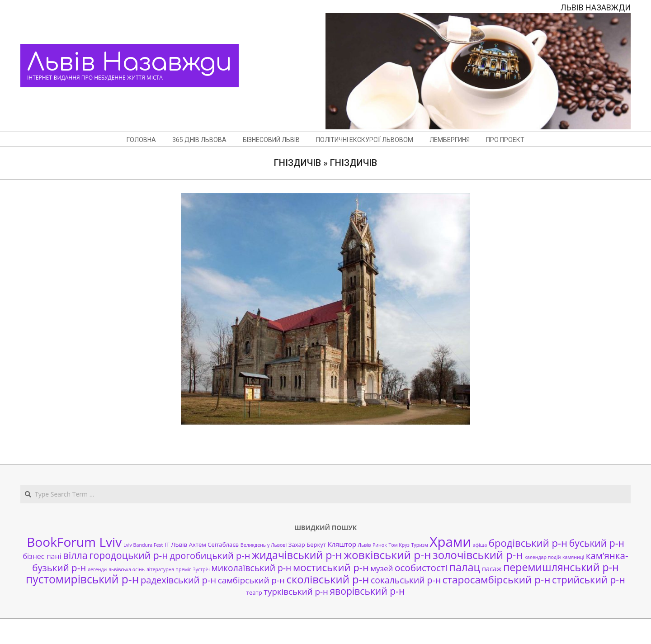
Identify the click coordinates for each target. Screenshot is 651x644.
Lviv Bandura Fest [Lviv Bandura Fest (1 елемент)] (143, 545)
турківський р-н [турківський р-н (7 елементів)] (296, 591)
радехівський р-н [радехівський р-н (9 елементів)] (178, 580)
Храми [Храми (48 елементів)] (451, 542)
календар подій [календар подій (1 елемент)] (542, 557)
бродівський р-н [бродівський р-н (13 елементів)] (528, 543)
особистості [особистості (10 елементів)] (421, 568)
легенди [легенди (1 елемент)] (97, 569)
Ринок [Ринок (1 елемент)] (380, 545)
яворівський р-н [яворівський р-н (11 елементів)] (367, 591)
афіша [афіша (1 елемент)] (480, 545)
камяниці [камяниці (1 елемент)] (573, 557)
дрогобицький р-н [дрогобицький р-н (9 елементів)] (210, 556)
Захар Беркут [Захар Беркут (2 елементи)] (307, 545)
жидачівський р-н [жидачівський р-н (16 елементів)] (297, 555)
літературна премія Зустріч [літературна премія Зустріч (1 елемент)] (178, 569)
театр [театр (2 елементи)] (254, 592)
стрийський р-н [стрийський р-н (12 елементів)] (589, 580)
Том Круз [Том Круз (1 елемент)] (399, 545)
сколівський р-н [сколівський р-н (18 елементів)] (328, 579)
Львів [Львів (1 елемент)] (365, 545)
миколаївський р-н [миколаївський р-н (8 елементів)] (252, 568)
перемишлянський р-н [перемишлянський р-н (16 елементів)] (561, 567)
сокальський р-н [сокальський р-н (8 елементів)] (406, 580)
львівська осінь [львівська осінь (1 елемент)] (127, 569)
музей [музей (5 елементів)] (382, 568)
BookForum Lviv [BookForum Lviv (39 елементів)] (74, 542)
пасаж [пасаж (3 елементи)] (492, 568)
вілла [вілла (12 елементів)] (75, 555)
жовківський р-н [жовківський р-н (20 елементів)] (387, 555)
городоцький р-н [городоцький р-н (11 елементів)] (128, 555)
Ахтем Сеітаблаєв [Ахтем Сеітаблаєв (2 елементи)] (214, 545)
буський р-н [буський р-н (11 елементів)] (597, 543)
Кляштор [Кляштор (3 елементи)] (342, 544)
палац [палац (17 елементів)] (465, 567)
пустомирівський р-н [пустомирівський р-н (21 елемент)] (82, 579)
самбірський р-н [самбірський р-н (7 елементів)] (251, 580)
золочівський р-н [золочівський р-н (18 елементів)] (478, 555)
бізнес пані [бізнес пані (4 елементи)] (42, 556)
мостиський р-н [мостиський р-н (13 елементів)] (331, 567)
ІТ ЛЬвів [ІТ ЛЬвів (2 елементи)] (176, 545)
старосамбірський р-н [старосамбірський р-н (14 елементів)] (497, 580)
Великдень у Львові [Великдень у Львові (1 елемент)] (264, 545)
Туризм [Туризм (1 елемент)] (419, 545)
